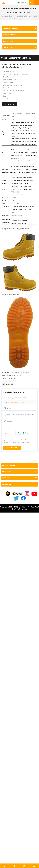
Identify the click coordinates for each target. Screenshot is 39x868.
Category (12, 16)
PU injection (16, 372)
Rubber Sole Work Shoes (23, 16)
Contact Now (9, 104)
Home (5, 16)
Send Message (12, 448)
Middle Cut (26, 372)
